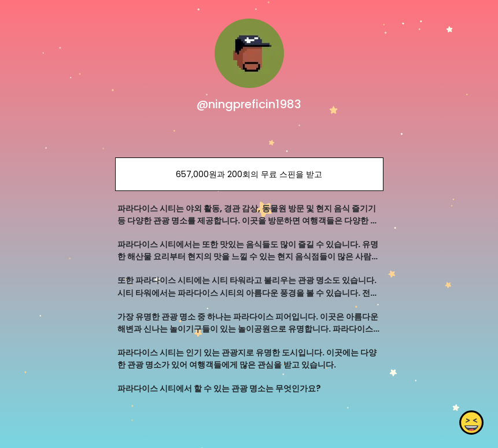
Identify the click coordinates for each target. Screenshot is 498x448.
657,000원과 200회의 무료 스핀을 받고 (249, 174)
